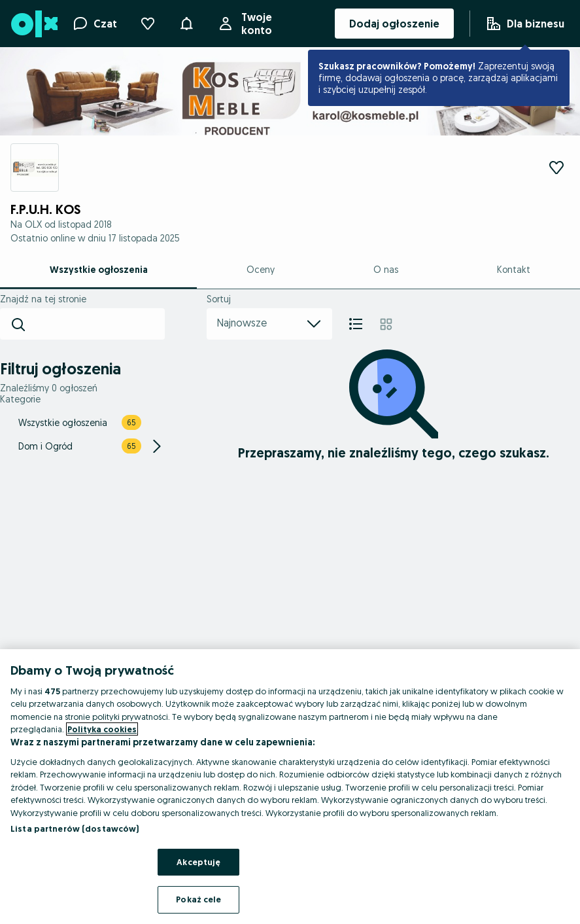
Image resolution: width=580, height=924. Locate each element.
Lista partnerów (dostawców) (75, 828)
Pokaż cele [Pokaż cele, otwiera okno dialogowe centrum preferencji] (198, 899)
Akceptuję (198, 862)
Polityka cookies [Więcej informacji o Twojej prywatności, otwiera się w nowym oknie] (102, 729)
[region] (290, 787)
